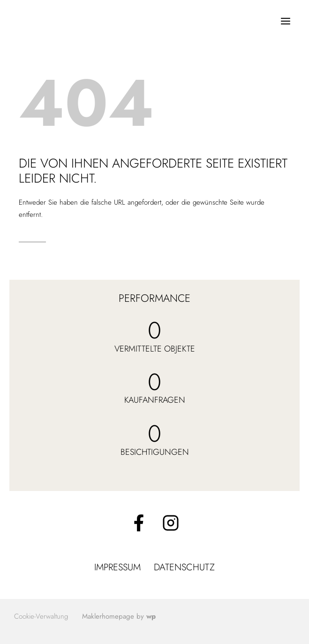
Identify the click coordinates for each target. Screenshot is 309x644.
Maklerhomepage (108, 616)
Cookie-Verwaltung (41, 616)
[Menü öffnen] (285, 21)
